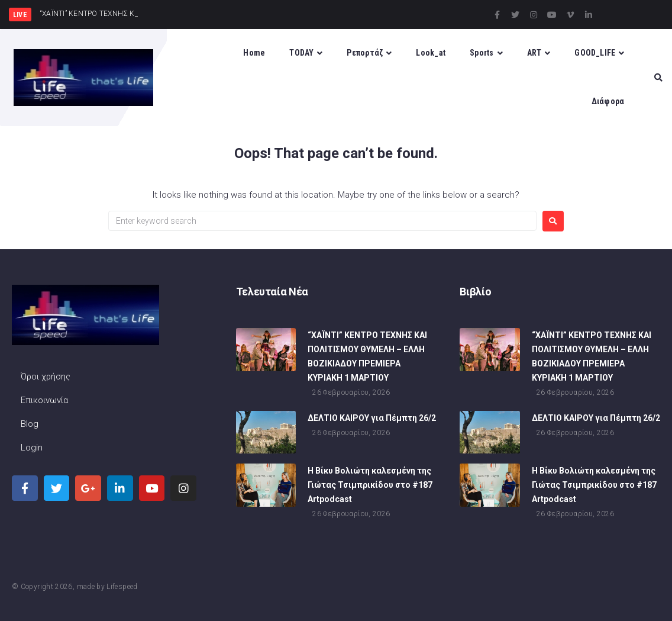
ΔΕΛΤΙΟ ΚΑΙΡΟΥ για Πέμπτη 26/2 (372, 420)
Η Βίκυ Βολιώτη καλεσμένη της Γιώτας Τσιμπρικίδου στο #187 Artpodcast (370, 487)
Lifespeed (122, 587)
